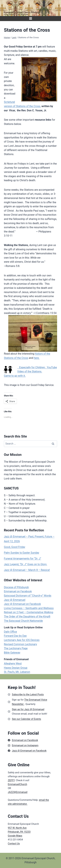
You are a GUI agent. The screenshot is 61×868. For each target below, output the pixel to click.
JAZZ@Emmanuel (18, 792)
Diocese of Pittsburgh (16, 587)
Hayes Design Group (16, 668)
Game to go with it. (15, 376)
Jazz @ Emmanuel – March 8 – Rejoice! (27, 570)
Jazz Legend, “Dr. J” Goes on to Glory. (26, 564)
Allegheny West (13, 664)
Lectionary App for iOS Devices (22, 640)
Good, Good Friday (15, 547)
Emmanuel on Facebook (18, 591)
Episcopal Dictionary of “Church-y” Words (28, 596)
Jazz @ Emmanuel (15, 600)
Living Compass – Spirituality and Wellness (29, 608)
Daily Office (10, 632)
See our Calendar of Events (26, 719)
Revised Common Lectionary (20, 644)
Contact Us (14, 844)
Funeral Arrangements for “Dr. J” (23, 559)
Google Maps (15, 836)
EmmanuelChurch (17, 784)
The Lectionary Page (16, 648)
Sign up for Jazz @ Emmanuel (28, 709)
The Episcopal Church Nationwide (23, 621)
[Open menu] (30, 19)
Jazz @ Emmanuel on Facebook (22, 604)
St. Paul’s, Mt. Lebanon (17, 672)
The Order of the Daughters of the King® (27, 617)
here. (37, 358)
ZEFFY (11, 780)
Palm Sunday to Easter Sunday (22, 553)
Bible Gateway (12, 653)
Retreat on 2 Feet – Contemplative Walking (29, 612)
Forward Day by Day (15, 636)
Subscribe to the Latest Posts (28, 694)
